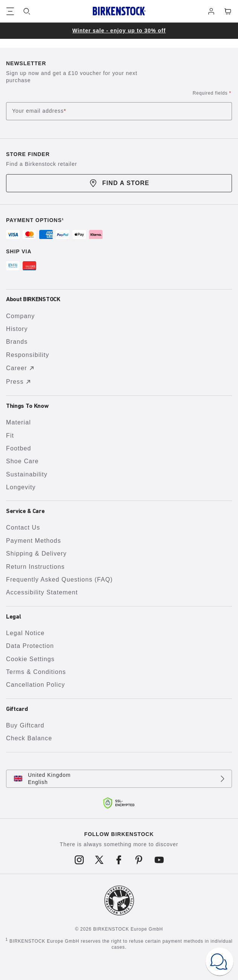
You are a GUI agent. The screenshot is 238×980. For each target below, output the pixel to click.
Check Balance (29, 738)
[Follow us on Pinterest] (139, 860)
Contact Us (23, 528)
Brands (17, 342)
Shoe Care (22, 461)
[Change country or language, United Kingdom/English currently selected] (119, 779)
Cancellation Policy (35, 685)
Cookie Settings (30, 659)
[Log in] (211, 11)
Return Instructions (35, 567)
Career (21, 368)
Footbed (19, 448)
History (17, 329)
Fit (10, 436)
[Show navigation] (10, 11)
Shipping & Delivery (36, 554)
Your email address (39, 111)
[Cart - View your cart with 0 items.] (228, 11)
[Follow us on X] (99, 860)
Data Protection (30, 646)
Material (18, 422)
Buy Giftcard (25, 725)
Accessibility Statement (42, 592)
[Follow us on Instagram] (79, 860)
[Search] (27, 11)
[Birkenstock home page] (119, 11)
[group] (119, 31)
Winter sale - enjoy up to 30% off (119, 31)
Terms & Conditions (36, 672)
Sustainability (27, 474)
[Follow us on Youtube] (159, 860)
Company (20, 316)
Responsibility (28, 355)
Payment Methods (34, 541)
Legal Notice (25, 633)
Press (19, 382)
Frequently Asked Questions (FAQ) (59, 580)
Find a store (119, 183)
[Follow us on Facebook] (119, 860)
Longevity (21, 487)
